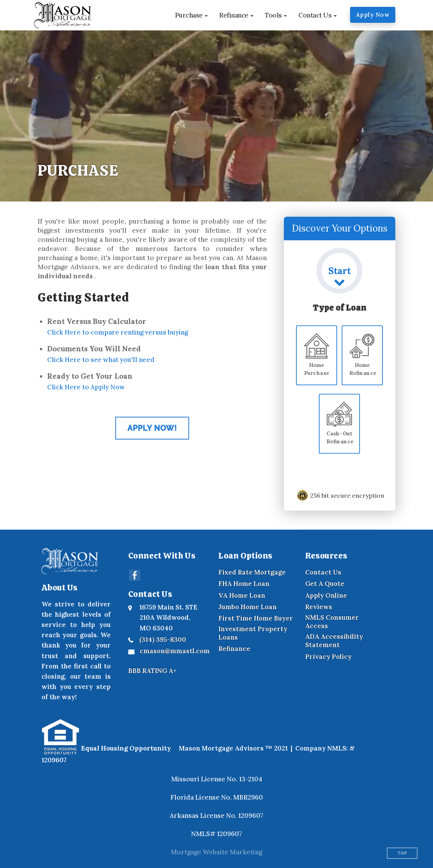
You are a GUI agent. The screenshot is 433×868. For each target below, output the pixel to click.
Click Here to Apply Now (86, 387)
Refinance (234, 649)
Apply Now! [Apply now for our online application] (152, 428)
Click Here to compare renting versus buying (118, 332)
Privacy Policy (328, 657)
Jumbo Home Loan (248, 607)
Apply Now (373, 15)
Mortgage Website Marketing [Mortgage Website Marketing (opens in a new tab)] (216, 852)
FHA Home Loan (244, 584)
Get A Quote (325, 584)
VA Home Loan (242, 595)
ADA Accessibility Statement (334, 641)
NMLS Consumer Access (332, 622)
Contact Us (323, 572)
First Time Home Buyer (256, 618)
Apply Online (326, 595)
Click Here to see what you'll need (101, 360)
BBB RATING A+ (152, 671)
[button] (192, 15)
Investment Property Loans (253, 633)
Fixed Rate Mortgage (252, 572)
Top (402, 853)
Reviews (319, 607)
